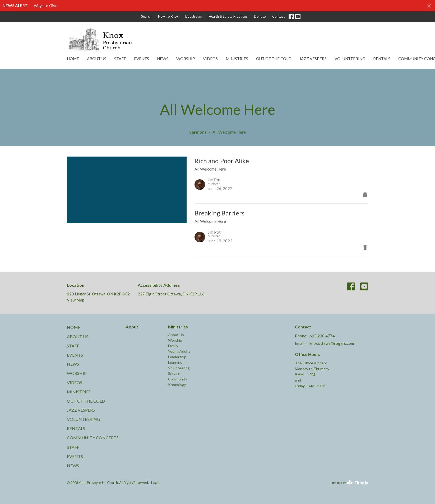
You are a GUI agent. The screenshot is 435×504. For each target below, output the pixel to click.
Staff (120, 59)
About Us (97, 59)
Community (178, 379)
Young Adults (179, 351)
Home (73, 59)
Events (142, 59)
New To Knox (168, 16)
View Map (76, 300)
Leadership (177, 357)
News (163, 59)
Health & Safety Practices (228, 16)
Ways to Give (46, 6)
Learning (175, 362)
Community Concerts (93, 438)
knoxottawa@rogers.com (332, 343)
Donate (260, 16)
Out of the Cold (274, 59)
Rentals (382, 59)
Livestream (194, 16)
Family (173, 346)
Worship (186, 59)
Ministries (237, 59)
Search (146, 16)
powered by (350, 483)
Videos (210, 59)
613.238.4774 (322, 336)
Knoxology (177, 385)
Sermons (198, 132)
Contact (278, 16)
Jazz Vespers (313, 59)
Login (155, 483)
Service (174, 373)
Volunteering (350, 59)
